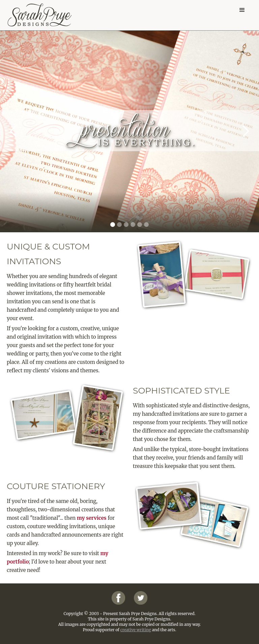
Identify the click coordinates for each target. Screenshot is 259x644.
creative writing (136, 630)
